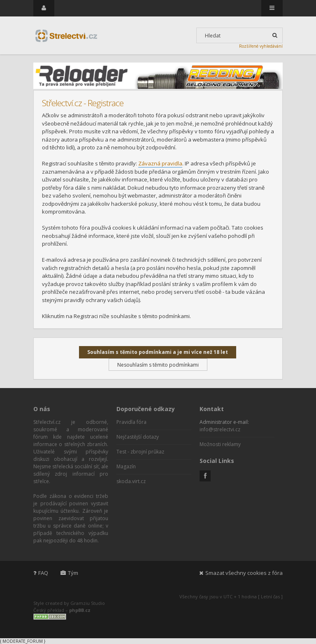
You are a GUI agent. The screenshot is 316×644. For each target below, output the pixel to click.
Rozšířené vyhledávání (261, 46)
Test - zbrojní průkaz (140, 452)
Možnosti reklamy (220, 444)
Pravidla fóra (131, 422)
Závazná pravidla (160, 163)
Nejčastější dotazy (138, 437)
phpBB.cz (80, 610)
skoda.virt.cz (131, 481)
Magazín (126, 466)
